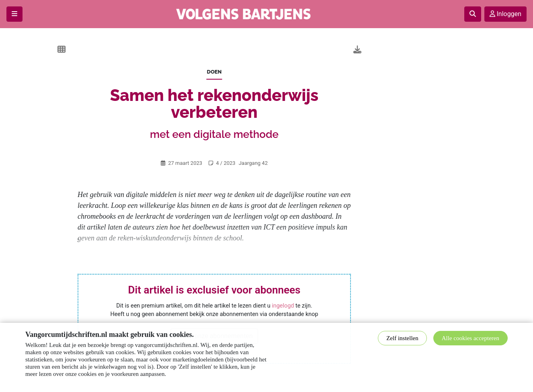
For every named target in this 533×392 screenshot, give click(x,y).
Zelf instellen (402, 338)
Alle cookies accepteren (470, 338)
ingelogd (283, 306)
